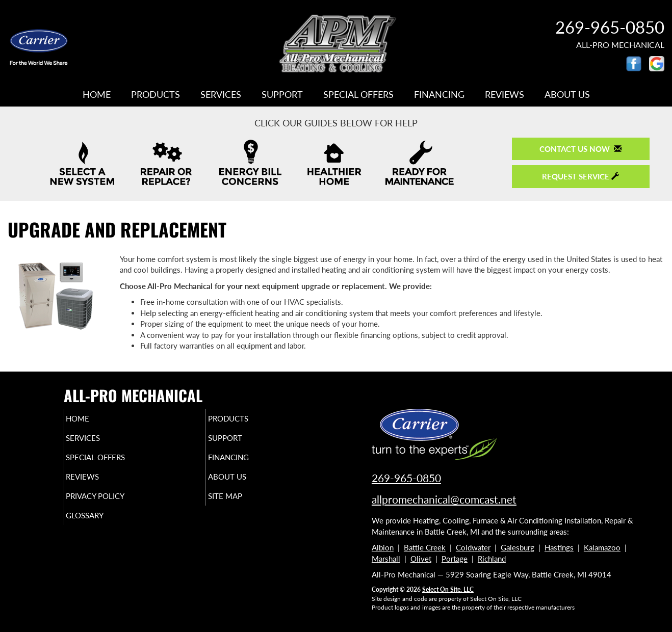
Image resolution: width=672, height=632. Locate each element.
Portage (455, 559)
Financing (439, 94)
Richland (492, 559)
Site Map (242, 505)
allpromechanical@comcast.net (444, 499)
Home (97, 94)
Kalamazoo (602, 547)
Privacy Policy (115, 505)
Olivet (421, 559)
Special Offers (358, 94)
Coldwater (473, 547)
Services (221, 94)
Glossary (102, 526)
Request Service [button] (580, 176)
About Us (567, 94)
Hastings (559, 547)
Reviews (505, 94)
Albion (383, 547)
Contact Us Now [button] (580, 149)
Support (282, 94)
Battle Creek (425, 547)
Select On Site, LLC (448, 589)
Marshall (386, 559)
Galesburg (518, 547)
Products (156, 94)
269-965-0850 (610, 27)
